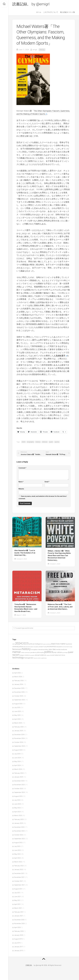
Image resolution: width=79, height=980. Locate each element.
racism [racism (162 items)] (16, 655)
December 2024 (19, 735)
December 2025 (19, 688)
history (38, 442)
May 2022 (17, 854)
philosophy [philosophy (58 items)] (40, 652)
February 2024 (19, 773)
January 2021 (19, 916)
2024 (24, 442)
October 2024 (19, 742)
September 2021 (19, 885)
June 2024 (18, 758)
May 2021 (17, 900)
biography (30, 442)
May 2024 (17, 762)
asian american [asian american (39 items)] (47, 644)
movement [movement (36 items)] (27, 653)
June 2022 (18, 850)
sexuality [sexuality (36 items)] (32, 655)
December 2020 (19, 920)
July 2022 (17, 846)
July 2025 (17, 708)
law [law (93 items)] (54, 649)
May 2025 (17, 715)
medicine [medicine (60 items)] (64, 650)
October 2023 (19, 789)
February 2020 (19, 931)
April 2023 (17, 812)
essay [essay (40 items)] (71, 647)
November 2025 (19, 692)
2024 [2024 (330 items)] (18, 644)
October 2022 (19, 835)
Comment (22, 468)
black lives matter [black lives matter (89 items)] (58, 644)
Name (21, 482)
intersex (45, 442)
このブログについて (51, 12)
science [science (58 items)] (27, 655)
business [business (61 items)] (69, 644)
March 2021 (18, 908)
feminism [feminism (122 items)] (17, 649)
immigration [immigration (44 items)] (34, 650)
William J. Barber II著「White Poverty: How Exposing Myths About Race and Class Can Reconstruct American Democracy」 (59, 556)
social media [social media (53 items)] (54, 655)
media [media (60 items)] (58, 650)
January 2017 (19, 947)
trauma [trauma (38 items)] (35, 658)
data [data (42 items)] (25, 647)
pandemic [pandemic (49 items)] (33, 652)
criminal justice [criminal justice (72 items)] (18, 647)
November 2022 (19, 831)
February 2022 (19, 866)
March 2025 (18, 723)
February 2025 (19, 727)
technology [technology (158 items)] (18, 658)
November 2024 (19, 738)
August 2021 (18, 889)
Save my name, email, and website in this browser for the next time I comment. (43, 497)
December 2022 (19, 827)
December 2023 (19, 781)
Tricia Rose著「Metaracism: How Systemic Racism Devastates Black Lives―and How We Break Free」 (26, 608)
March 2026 (18, 677)
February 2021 (19, 912)
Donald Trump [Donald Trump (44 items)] (43, 647)
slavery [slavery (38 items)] (48, 655)
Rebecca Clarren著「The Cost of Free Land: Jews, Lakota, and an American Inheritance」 (60, 607)
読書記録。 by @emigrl (31, 4)
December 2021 (19, 873)
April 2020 (17, 927)
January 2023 (19, 823)
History (42, 50)
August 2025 (18, 704)
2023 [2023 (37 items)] (14, 644)
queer (51, 442)
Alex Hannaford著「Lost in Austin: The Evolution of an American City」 (25, 553)
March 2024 (18, 769)
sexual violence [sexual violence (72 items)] (40, 655)
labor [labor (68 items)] (51, 650)
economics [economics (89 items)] (52, 646)
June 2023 (18, 804)
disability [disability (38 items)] (36, 647)
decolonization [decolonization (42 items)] (30, 647)
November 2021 (19, 877)
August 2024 (18, 750)
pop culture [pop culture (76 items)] (58, 652)
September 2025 (19, 700)
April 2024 (17, 765)
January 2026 (19, 684)
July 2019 (17, 943)
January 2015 (19, 951)
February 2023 (19, 819)
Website (21, 489)
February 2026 (19, 681)
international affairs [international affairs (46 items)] (43, 650)
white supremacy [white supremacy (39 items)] (42, 658)
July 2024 (17, 754)
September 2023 (19, 792)
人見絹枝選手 (60, 356)
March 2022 (18, 862)
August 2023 (18, 796)
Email (47, 482)
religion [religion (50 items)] (22, 655)
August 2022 (18, 843)
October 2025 (19, 696)
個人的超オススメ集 (67, 12)
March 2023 (18, 816)
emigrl (35, 50)
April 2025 (17, 719)
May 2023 (17, 808)
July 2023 (17, 800)
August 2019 (18, 939)
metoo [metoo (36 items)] (23, 653)
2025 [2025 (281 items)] (25, 644)
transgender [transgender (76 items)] (29, 658)
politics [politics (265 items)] (49, 652)
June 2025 (18, 711)
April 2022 (17, 858)
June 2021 (18, 897)
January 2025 (19, 731)
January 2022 (19, 870)
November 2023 (19, 785)
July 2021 (17, 893)
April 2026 (17, 673)
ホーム (39, 12)
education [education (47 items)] (59, 647)
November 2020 (19, 924)
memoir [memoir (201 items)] (17, 652)
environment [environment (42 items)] (66, 647)
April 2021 (17, 904)
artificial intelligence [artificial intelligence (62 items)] (36, 644)
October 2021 (19, 881)
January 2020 (19, 935)
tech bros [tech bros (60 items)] (62, 655)
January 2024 (19, 777)
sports (57, 442)
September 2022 (19, 839)
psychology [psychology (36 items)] (65, 653)
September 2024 (19, 746)
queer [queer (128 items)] (71, 652)
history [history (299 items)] (26, 649)
